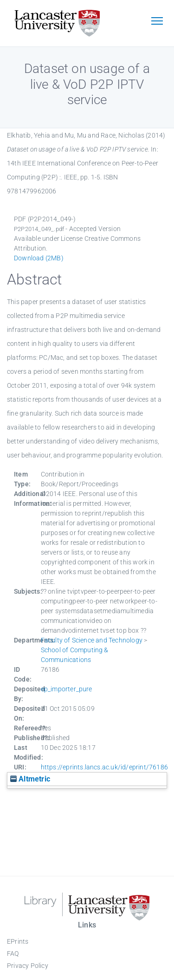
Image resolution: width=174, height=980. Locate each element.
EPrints (18, 941)
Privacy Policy (28, 966)
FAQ (13, 954)
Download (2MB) (39, 258)
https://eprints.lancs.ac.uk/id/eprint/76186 (105, 767)
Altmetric (30, 779)
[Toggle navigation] (157, 22)
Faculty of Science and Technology (92, 640)
